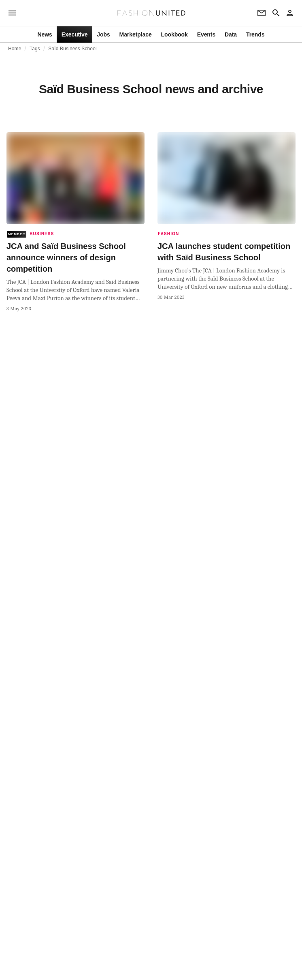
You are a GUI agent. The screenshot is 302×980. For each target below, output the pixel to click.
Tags (35, 49)
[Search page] (276, 13)
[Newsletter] (262, 13)
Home (15, 49)
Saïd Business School (72, 49)
